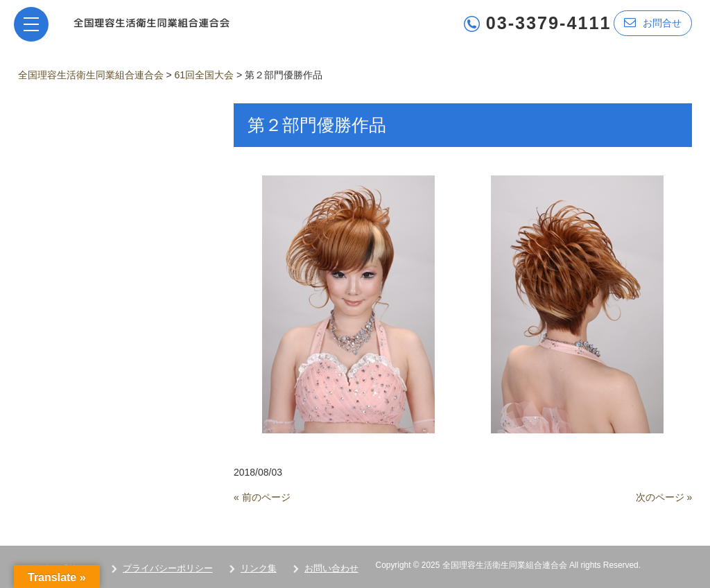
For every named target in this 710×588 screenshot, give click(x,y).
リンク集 (259, 568)
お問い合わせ (331, 568)
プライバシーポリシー (168, 568)
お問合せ (653, 23)
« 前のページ (262, 497)
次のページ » (664, 497)
